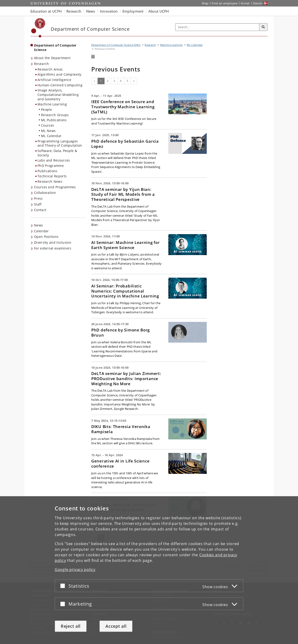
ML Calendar (51, 136)
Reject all (71, 626)
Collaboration (45, 193)
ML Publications (54, 120)
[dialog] (149, 570)
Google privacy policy (75, 570)
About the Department (52, 58)
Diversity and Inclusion (53, 242)
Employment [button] (133, 11)
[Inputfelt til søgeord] (217, 27)
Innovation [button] (109, 11)
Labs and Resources (54, 160)
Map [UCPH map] (205, 3)
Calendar (41, 231)
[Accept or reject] (64, 586)
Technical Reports (52, 176)
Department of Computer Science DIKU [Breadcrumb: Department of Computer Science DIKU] (116, 45)
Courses (47, 125)
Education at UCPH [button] (46, 11)
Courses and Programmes (55, 187)
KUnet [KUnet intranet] (245, 3)
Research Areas (50, 69)
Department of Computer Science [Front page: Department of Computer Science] (55, 47)
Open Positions (46, 237)
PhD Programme (51, 166)
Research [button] (74, 11)
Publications (47, 171)
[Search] (263, 27)
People (46, 110)
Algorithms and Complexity (59, 74)
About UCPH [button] (159, 11)
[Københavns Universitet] (38, 28)
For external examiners (53, 248)
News (38, 225)
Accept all (116, 626)
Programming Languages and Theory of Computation (60, 143)
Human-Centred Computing (60, 85)
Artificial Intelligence (54, 80)
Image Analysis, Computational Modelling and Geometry (58, 94)
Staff (38, 204)
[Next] (134, 81)
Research (41, 64)
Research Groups (55, 115)
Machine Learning (52, 104)
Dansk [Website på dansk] (258, 3)
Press (38, 198)
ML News (48, 131)
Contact (40, 210)
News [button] (91, 11)
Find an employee (225, 3)
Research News (50, 181)
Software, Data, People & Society (57, 153)
